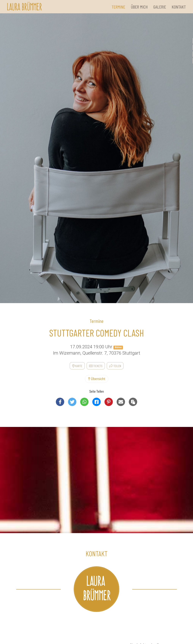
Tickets (96, 366)
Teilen (115, 366)
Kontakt (179, 7)
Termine (118, 7)
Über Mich (139, 7)
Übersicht (97, 379)
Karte (77, 366)
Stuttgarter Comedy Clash (97, 333)
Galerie (160, 7)
